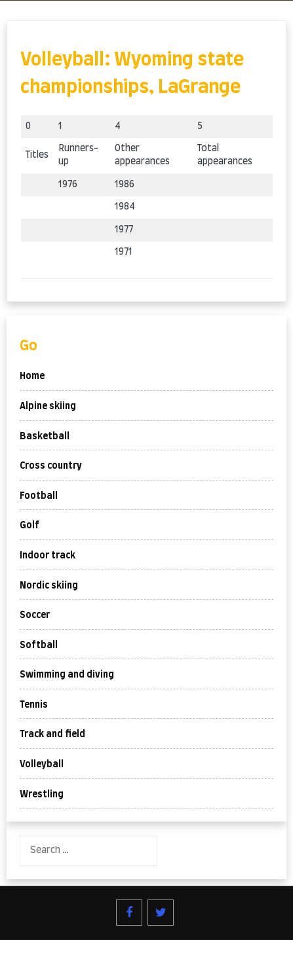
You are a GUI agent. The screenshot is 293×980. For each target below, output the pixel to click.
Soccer (35, 615)
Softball (39, 645)
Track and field (52, 735)
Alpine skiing (48, 407)
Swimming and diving (67, 675)
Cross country (51, 466)
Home (32, 376)
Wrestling (42, 795)
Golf (29, 526)
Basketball (45, 437)
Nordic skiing (49, 586)
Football (39, 496)
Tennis (34, 705)
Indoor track (48, 556)
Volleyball (42, 765)
